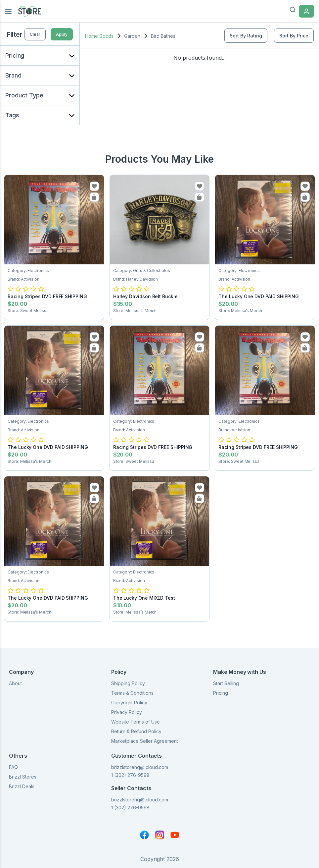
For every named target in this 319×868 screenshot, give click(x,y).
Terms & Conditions (132, 693)
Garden (132, 36)
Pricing (221, 693)
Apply (62, 34)
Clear (35, 34)
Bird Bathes (163, 36)
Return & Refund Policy (136, 731)
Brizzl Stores (23, 777)
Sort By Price (294, 36)
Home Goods (99, 36)
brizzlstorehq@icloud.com (140, 767)
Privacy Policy (127, 712)
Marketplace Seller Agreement (145, 741)
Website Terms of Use (136, 722)
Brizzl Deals (22, 786)
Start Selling (226, 683)
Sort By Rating (246, 36)
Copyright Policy (129, 703)
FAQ (13, 767)
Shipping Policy (128, 683)
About (15, 683)
